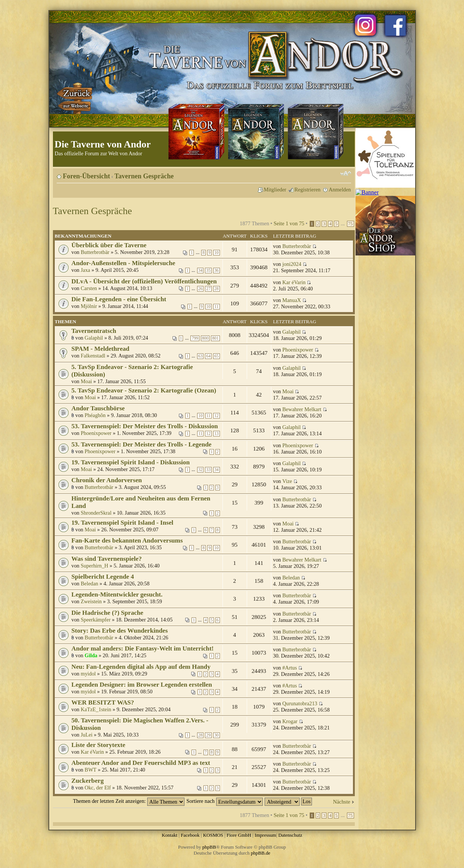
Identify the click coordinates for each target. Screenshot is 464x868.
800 (205, 338)
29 (208, 735)
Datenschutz (290, 835)
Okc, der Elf (98, 788)
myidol (89, 674)
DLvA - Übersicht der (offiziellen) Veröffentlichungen (144, 281)
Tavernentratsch (94, 331)
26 (201, 289)
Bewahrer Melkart (302, 409)
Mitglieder (275, 190)
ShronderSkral (96, 513)
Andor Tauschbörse (98, 408)
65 (217, 356)
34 (201, 271)
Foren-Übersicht (87, 176)
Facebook (190, 835)
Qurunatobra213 (300, 703)
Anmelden (340, 190)
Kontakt (170, 835)
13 (217, 434)
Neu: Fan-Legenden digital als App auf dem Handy (141, 667)
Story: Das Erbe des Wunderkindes (120, 631)
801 (215, 338)
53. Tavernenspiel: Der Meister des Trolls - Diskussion (145, 426)
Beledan (90, 584)
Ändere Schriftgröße (346, 174)
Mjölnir (89, 306)
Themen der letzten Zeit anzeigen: (129, 801)
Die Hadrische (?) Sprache (108, 613)
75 (351, 224)
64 (208, 356)
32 (201, 470)
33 (208, 470)
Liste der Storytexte (99, 745)
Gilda (91, 655)
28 (217, 289)
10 (217, 253)
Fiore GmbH (239, 835)
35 (208, 271)
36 (217, 271)
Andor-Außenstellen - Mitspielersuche (124, 263)
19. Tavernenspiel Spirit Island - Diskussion (131, 462)
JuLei (87, 735)
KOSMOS (213, 835)
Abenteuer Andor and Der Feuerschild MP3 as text (141, 763)
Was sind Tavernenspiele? (107, 559)
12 (217, 416)
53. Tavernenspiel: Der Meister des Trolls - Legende (142, 444)
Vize (287, 481)
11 (216, 307)
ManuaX (292, 300)
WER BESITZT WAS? (103, 702)
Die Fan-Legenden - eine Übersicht (119, 299)
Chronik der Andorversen (107, 480)
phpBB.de (261, 853)
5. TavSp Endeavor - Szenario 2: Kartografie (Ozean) (144, 390)
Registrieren (307, 190)
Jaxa (86, 270)
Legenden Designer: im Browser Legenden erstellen (142, 685)
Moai (86, 381)
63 (201, 356)
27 (208, 289)
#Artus (290, 668)
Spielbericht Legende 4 (103, 577)
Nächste (341, 802)
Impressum (265, 835)
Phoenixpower (298, 350)
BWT (91, 770)
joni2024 (292, 264)
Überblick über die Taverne (109, 245)
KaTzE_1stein (96, 709)
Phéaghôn (95, 415)
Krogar (290, 721)
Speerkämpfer (96, 620)
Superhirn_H (95, 566)
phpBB (209, 847)
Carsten (89, 288)
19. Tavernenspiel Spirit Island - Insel (123, 523)
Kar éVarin (294, 282)
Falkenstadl (93, 356)
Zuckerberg (88, 781)
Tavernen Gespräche (144, 176)
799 (195, 338)
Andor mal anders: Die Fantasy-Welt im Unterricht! (143, 648)
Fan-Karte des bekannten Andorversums (127, 540)
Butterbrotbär (95, 252)
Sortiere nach (224, 801)
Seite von (289, 223)
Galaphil (94, 338)
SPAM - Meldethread (101, 349)
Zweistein (91, 601)
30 (217, 735)
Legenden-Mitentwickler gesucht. (117, 594)
